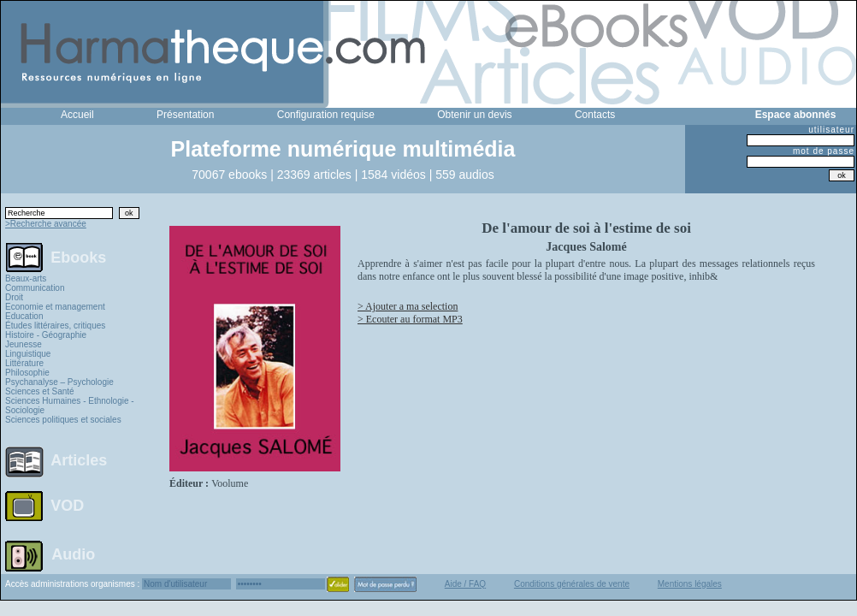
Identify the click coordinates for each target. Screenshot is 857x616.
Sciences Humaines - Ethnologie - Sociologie (70, 406)
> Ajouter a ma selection (408, 306)
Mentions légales (690, 584)
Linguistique (28, 354)
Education (24, 316)
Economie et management (55, 307)
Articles (79, 460)
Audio (73, 554)
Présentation (185, 115)
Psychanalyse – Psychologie (59, 382)
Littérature (24, 363)
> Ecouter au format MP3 (410, 319)
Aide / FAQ (465, 584)
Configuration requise (326, 115)
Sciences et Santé (40, 391)
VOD (67, 506)
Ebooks (78, 257)
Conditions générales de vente (572, 584)
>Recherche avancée (46, 224)
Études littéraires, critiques (55, 326)
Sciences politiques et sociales (63, 420)
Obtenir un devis (474, 115)
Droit (14, 297)
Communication (35, 288)
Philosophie (27, 373)
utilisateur (831, 130)
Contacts (595, 115)
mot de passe (824, 151)
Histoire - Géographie (46, 335)
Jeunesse (24, 344)
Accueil (77, 115)
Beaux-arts (26, 278)
